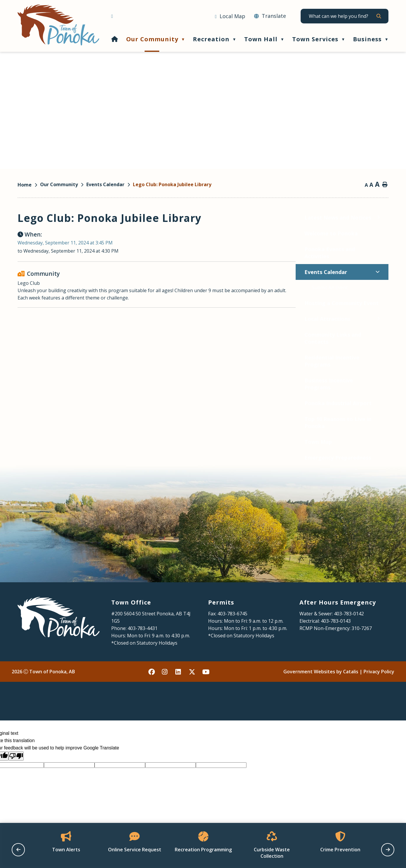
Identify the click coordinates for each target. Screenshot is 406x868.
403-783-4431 (143, 652)
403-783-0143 (336, 644)
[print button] (385, 185)
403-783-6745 (232, 637)
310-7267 (362, 652)
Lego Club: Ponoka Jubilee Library (172, 184)
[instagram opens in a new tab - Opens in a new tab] (165, 695)
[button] (378, 16)
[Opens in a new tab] (230, 16)
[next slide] (388, 850)
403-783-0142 (349, 637)
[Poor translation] (16, 779)
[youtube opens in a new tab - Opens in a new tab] (206, 695)
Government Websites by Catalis (321, 695)
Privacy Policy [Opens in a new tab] (379, 695)
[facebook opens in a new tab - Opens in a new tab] (152, 695)
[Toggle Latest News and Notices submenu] (100, 217)
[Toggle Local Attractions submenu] (100, 319)
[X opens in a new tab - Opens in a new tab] (192, 695)
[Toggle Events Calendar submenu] (100, 272)
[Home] (115, 39)
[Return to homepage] (29, 185)
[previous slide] (18, 850)
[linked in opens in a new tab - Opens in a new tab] (179, 695)
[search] (342, 16)
